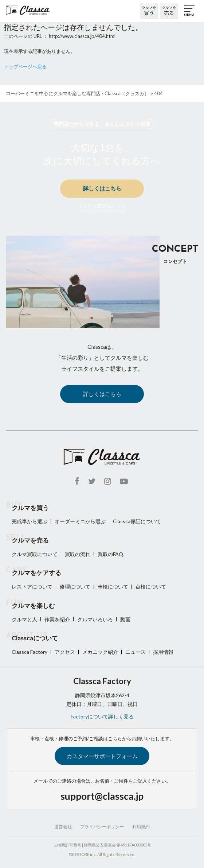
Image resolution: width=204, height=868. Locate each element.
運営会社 (63, 827)
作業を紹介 (57, 619)
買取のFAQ (110, 554)
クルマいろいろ (95, 619)
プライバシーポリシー (102, 827)
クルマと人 (24, 619)
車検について (113, 587)
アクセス (65, 652)
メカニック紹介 (100, 652)
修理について (75, 587)
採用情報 (163, 652)
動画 (125, 619)
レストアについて (32, 587)
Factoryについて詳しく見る (102, 716)
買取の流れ (78, 554)
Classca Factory (30, 652)
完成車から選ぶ (30, 521)
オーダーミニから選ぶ (80, 521)
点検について (151, 587)
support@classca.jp (102, 796)
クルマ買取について (35, 554)
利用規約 (141, 827)
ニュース (136, 652)
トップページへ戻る (25, 66)
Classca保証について (137, 521)
